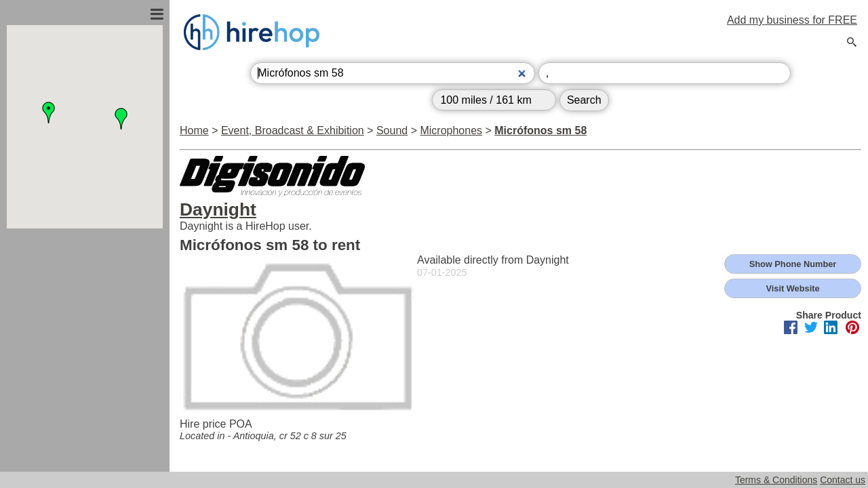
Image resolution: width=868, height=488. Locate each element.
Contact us (843, 480)
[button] (49, 113)
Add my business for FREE (792, 20)
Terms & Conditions (776, 480)
